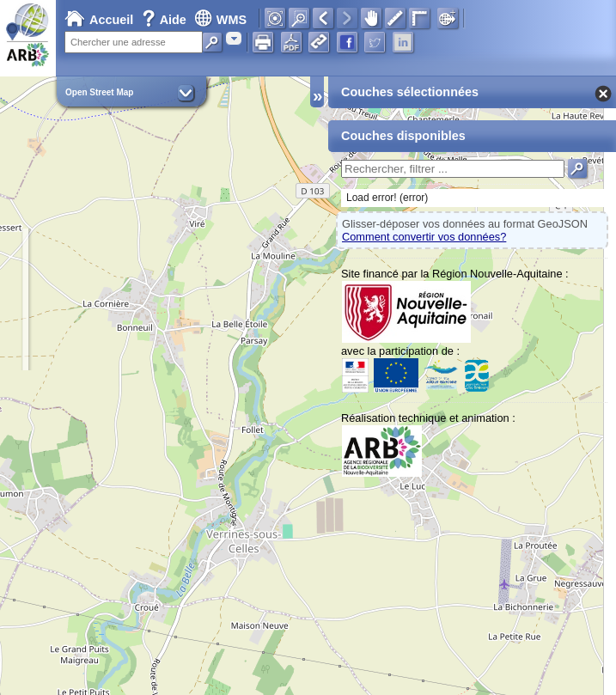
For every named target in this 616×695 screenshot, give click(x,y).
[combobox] (234, 38)
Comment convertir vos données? (424, 237)
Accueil (99, 20)
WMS (220, 20)
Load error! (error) (387, 198)
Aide (166, 20)
